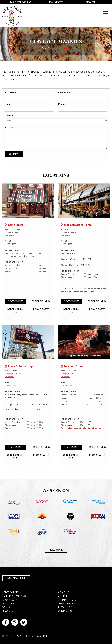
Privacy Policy (42, 636)
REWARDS (91, 2)
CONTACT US (65, 611)
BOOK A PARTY (56, 2)
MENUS (6, 607)
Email (7, 104)
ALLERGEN (64, 596)
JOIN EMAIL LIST (16, 578)
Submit (14, 154)
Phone (62, 104)
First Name (11, 93)
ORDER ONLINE (10, 592)
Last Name (64, 93)
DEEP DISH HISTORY (69, 600)
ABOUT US (64, 592)
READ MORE (56, 550)
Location (9, 116)
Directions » (9, 235)
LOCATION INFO (15, 301)
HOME (43, 48)
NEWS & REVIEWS (68, 604)
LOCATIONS (8, 604)
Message (10, 127)
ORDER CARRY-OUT (15, 311)
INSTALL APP (65, 607)
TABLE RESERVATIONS (21, 2)
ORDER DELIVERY (41, 301)
